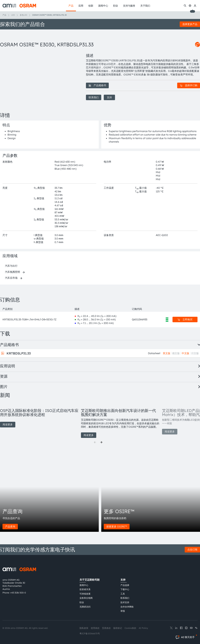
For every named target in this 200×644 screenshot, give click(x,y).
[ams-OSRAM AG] (19, 6)
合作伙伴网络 (127, 607)
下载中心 (125, 589)
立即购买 (185, 319)
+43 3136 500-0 (18, 593)
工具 (123, 594)
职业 (82, 602)
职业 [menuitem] (116, 6)
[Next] (101, 442)
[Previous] (95, 442)
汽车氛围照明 (12, 272)
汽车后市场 (11, 278)
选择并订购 (189, 85)
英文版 (167, 353)
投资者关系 (85, 589)
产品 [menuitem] (71, 6)
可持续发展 (85, 594)
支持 (109, 97)
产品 (4, 15)
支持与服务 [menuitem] (129, 6)
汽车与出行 (11, 266)
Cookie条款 (130, 628)
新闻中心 (84, 585)
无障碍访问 (85, 607)
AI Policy (143, 628)
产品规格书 (97, 85)
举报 (123, 611)
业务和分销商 (86, 598)
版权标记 (118, 628)
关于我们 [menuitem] (145, 6)
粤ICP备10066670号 (90, 634)
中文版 (185, 353)
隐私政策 (84, 628)
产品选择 (125, 585)
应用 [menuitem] (81, 6)
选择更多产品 (190, 24)
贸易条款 (106, 628)
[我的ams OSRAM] (195, 6)
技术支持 (125, 602)
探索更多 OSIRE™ (117, 526)
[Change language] (190, 6)
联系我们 (94, 97)
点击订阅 (192, 549)
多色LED (24, 15)
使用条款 (95, 628)
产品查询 (10, 526)
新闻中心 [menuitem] (103, 6)
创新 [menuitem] (91, 6)
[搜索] (185, 6)
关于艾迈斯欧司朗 (90, 580)
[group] (39, 414)
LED (13, 15)
